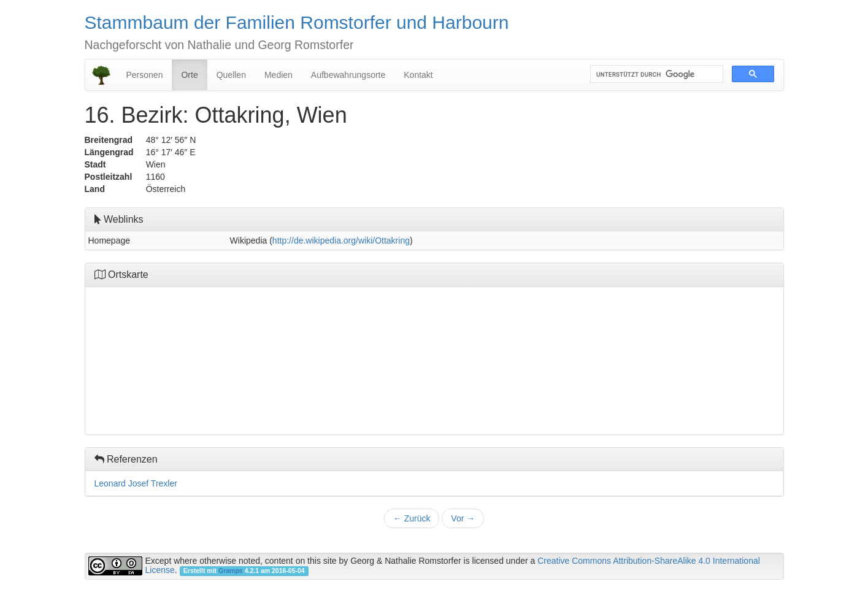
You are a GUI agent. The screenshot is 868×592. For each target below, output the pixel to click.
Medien (278, 75)
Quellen (231, 75)
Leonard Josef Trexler (136, 483)
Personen (145, 75)
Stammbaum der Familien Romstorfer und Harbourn (297, 22)
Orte (189, 75)
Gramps (231, 571)
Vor (463, 518)
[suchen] (655, 74)
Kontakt (418, 75)
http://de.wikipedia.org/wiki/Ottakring (341, 240)
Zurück (412, 518)
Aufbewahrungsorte (348, 75)
